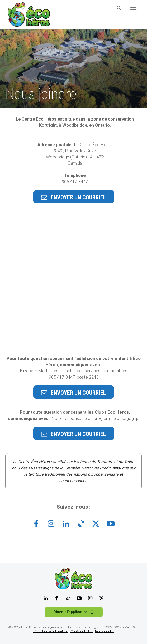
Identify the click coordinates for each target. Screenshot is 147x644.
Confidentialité (82, 631)
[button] (119, 8)
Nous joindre (104, 631)
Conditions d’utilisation (51, 631)
